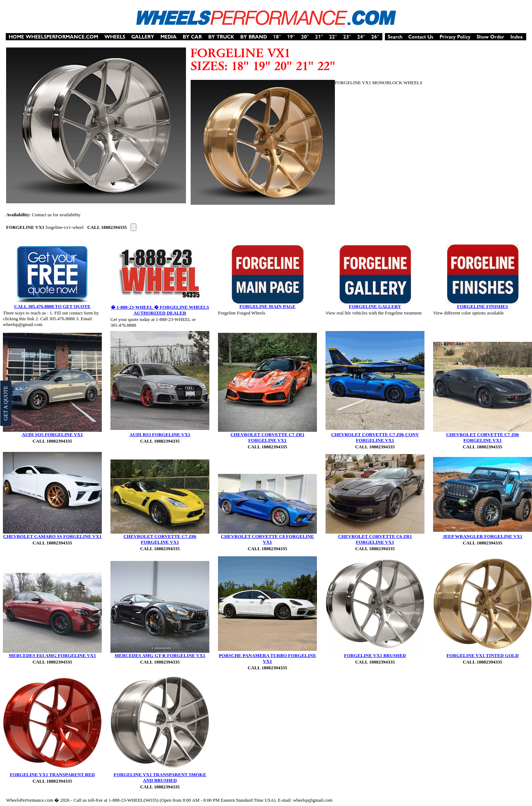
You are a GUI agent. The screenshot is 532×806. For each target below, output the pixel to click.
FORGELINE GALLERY (375, 306)
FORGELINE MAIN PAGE (268, 306)
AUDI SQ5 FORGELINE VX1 (53, 434)
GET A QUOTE (5, 403)
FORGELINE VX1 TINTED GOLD (483, 655)
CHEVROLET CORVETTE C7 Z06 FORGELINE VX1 (483, 437)
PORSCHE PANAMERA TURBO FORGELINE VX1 (267, 658)
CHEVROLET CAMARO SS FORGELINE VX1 (52, 536)
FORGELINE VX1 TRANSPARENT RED (52, 775)
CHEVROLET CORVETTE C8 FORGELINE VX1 (267, 539)
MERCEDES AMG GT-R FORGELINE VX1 (160, 655)
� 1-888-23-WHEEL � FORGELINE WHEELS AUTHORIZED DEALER (160, 310)
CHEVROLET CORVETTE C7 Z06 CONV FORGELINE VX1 (375, 437)
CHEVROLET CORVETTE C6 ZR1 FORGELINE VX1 (375, 539)
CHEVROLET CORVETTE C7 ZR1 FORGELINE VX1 (268, 437)
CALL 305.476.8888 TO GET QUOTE (52, 306)
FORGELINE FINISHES (483, 306)
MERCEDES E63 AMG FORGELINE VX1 (52, 655)
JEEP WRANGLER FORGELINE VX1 (483, 536)
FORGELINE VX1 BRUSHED (375, 655)
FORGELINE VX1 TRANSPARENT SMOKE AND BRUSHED (160, 777)
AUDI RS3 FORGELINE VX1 (160, 434)
